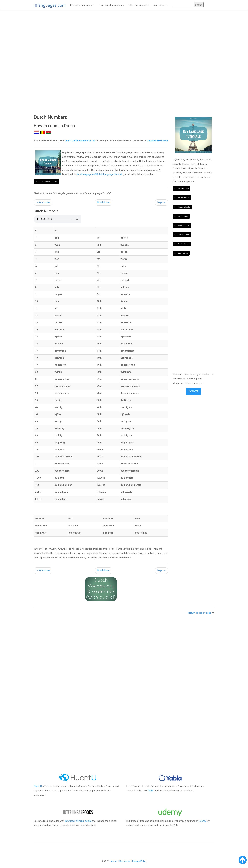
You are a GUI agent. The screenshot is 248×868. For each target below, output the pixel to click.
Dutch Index (104, 202)
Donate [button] (193, 391)
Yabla (150, 791)
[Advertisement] (101, 36)
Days (161, 202)
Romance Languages (82, 5)
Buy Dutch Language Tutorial (46, 181)
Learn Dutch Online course (80, 141)
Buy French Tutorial (182, 189)
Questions (43, 202)
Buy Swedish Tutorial (182, 244)
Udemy (202, 821)
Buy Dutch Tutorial (181, 253)
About (114, 861)
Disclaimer (125, 861)
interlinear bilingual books (78, 821)
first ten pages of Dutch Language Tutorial (100, 174)
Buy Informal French (182, 198)
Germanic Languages (112, 5)
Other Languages (139, 5)
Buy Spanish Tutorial (182, 225)
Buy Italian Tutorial (181, 216)
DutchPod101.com (157, 141)
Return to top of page (200, 613)
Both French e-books (182, 207)
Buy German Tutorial (182, 235)
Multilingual (160, 5)
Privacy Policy (139, 861)
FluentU (38, 786)
